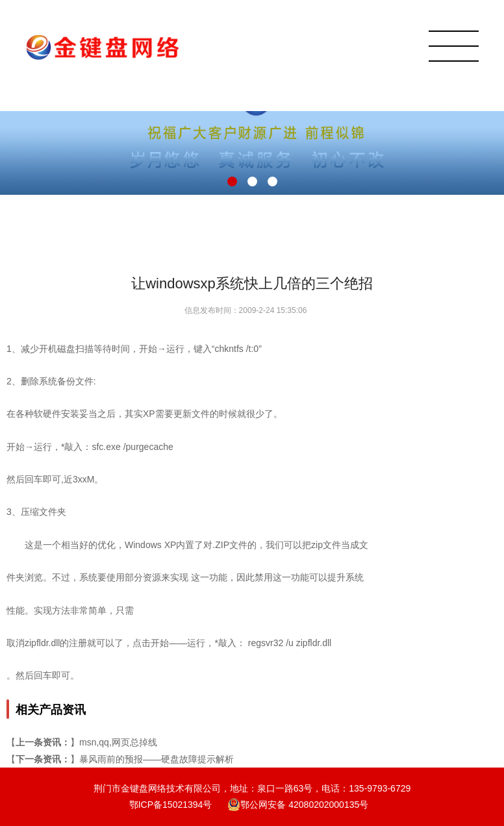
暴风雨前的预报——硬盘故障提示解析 (157, 759)
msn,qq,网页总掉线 (118, 742)
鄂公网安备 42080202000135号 (298, 805)
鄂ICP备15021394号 (171, 805)
